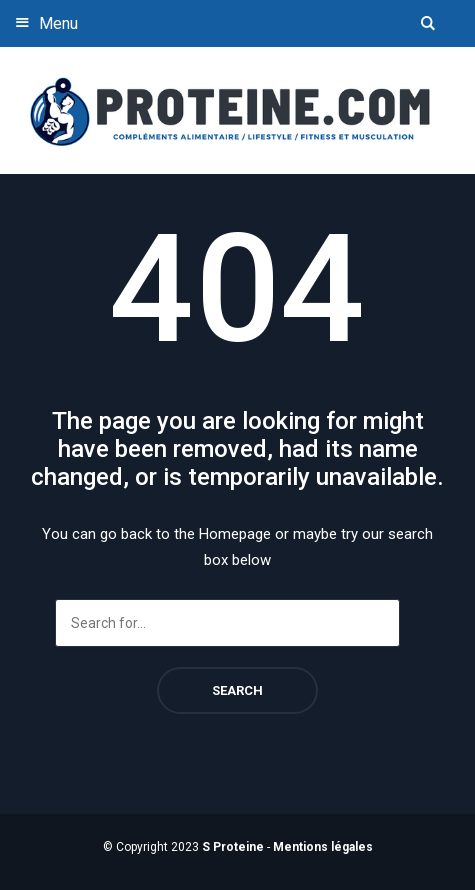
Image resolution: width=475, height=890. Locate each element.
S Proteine (233, 847)
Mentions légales (323, 847)
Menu (44, 22)
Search (237, 690)
